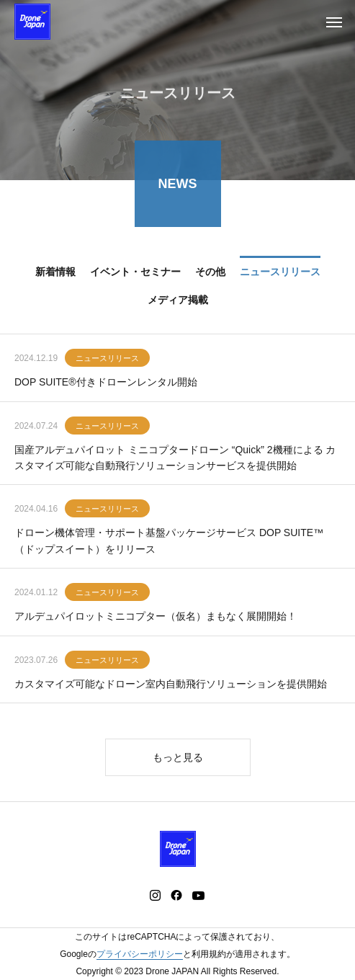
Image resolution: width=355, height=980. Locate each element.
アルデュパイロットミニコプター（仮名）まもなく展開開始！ (156, 617)
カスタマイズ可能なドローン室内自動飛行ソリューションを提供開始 (171, 685)
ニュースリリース (107, 359)
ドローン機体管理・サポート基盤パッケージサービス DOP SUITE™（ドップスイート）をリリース (169, 541)
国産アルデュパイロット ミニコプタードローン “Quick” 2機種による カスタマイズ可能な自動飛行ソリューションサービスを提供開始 (175, 458)
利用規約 (209, 954)
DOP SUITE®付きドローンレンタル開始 (106, 383)
